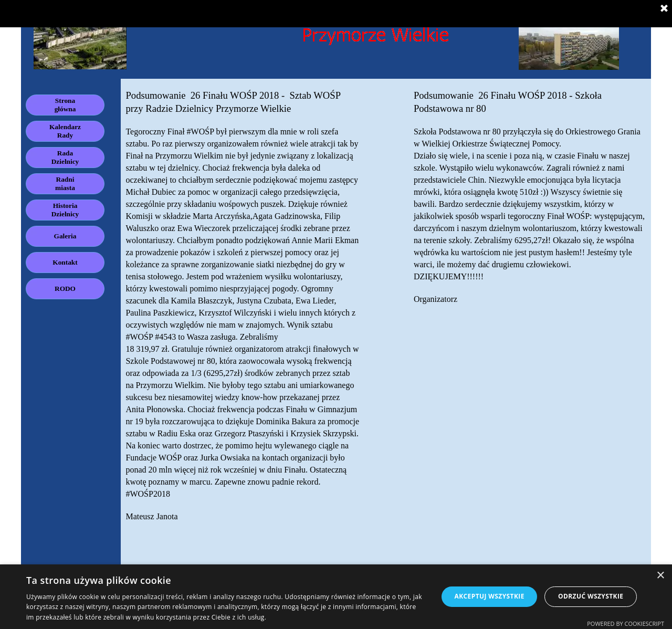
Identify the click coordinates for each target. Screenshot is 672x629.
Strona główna (65, 105)
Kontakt (65, 262)
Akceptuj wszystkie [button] (489, 596)
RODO (65, 289)
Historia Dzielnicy (65, 210)
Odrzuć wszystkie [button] (591, 596)
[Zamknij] (664, 9)
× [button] (660, 576)
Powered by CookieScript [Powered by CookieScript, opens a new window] (626, 623)
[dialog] (336, 597)
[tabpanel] (243, 327)
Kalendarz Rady (65, 131)
